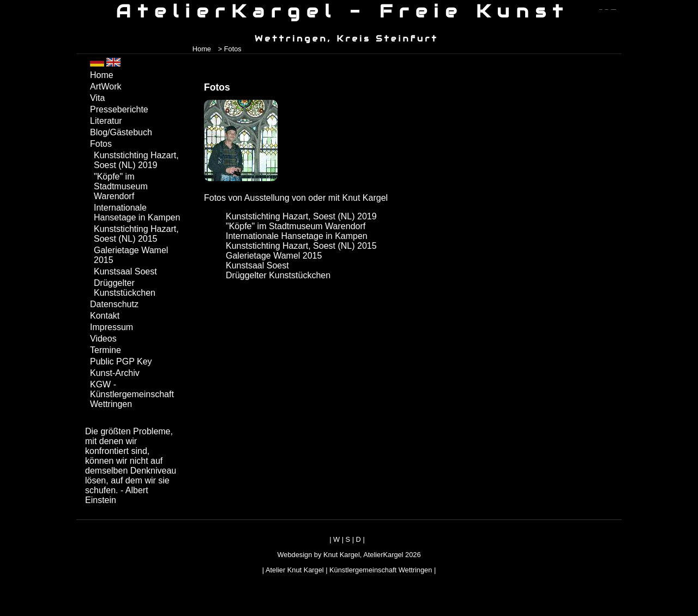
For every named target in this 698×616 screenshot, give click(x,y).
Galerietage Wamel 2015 (274, 256)
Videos (103, 339)
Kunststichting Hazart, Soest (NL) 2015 (301, 246)
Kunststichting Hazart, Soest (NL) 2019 (301, 216)
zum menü (601, 10)
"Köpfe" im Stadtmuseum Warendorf (296, 226)
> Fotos (230, 49)
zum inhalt (607, 10)
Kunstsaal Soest (257, 265)
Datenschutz (114, 304)
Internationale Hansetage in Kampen (297, 236)
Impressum (112, 327)
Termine (106, 350)
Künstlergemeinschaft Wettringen (381, 570)
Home (202, 49)
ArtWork (106, 86)
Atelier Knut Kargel (295, 570)
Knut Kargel (342, 555)
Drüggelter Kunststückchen (278, 275)
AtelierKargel (383, 555)
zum (613, 10)
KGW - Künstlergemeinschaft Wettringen (132, 394)
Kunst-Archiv (115, 373)
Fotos (101, 144)
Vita (97, 98)
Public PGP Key (121, 361)
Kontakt (105, 316)
